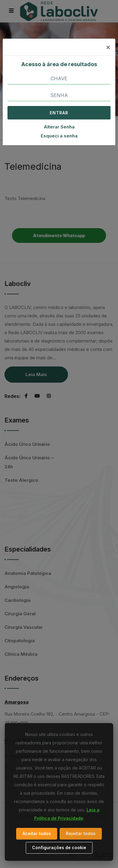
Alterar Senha (59, 127)
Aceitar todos (37, 833)
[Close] (108, 47)
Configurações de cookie (59, 847)
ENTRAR (59, 113)
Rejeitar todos (81, 833)
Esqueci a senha (59, 136)
